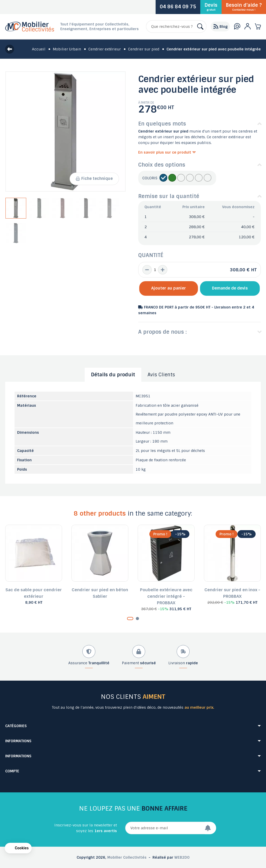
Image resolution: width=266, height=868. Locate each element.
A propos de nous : (162, 332)
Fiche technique (94, 179)
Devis (211, 7)
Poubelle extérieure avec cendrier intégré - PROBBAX (166, 596)
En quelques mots (162, 124)
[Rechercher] (176, 27)
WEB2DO (182, 857)
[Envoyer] (210, 828)
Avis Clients (161, 375)
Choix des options (162, 165)
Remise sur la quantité (169, 196)
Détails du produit (113, 375)
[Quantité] (155, 270)
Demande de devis (230, 288)
